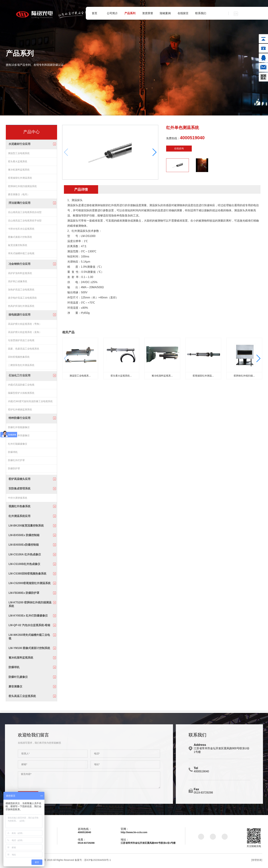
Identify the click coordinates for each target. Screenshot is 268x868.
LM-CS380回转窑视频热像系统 (27, 575)
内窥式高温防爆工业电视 (21, 386)
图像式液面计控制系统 (20, 238)
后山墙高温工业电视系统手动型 (25, 221)
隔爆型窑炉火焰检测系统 (21, 394)
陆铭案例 (165, 13)
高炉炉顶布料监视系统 (20, 274)
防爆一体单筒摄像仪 (19, 437)
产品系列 (130, 13)
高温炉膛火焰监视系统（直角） (25, 333)
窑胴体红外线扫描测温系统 (22, 187)
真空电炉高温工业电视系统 (22, 299)
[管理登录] (257, 862)
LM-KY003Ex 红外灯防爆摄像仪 (28, 617)
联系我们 (201, 13)
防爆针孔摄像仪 (18, 678)
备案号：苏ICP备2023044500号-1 (93, 862)
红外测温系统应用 (19, 518)
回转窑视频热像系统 (19, 358)
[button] (154, 152)
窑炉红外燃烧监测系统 (20, 411)
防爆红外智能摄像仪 (19, 429)
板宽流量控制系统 (18, 246)
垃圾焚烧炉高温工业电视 (21, 342)
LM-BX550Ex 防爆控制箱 (24, 537)
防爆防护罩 (14, 470)
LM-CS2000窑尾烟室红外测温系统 (30, 585)
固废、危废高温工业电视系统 (24, 350)
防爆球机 (13, 454)
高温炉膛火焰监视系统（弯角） (25, 325)
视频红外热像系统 (19, 508)
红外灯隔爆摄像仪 (18, 446)
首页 (95, 13)
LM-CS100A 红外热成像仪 (25, 556)
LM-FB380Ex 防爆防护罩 (24, 594)
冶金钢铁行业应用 (19, 264)
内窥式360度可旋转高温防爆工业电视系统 (30, 402)
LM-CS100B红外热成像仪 (24, 566)
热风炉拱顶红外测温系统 (21, 307)
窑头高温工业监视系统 (22, 698)
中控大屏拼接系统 (18, 499)
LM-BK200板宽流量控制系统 (26, 527)
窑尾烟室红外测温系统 (20, 178)
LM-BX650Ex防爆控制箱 (24, 546)
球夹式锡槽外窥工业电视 (21, 255)
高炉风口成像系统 (18, 282)
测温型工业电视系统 (19, 153)
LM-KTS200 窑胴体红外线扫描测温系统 (30, 606)
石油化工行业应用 (19, 376)
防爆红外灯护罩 (16, 462)
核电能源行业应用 (19, 316)
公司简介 (112, 13)
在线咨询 (179, 148)
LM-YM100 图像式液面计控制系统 (29, 650)
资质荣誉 (148, 13)
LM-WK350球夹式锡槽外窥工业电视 (29, 638)
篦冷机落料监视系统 (19, 170)
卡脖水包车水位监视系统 (21, 230)
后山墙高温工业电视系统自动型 (25, 213)
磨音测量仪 (15, 688)
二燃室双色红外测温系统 (21, 367)
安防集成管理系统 (19, 490)
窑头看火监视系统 (18, 162)
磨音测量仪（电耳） (19, 195)
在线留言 (183, 13)
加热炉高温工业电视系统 (21, 290)
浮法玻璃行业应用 (19, 204)
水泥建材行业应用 (19, 144)
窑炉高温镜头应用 (19, 480)
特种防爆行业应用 (19, 419)
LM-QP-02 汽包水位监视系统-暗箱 (29, 627)
